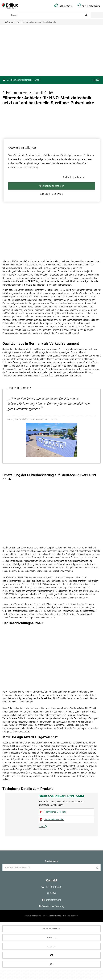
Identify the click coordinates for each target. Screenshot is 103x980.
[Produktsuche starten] (97, 877)
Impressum (51, 956)
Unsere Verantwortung (51, 938)
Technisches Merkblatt (53, 820)
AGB (52, 965)
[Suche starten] (86, 15)
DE (51, 974)
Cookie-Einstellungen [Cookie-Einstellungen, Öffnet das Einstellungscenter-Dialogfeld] (73, 177)
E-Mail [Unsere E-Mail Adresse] (52, 903)
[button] (96, 80)
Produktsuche (52, 870)
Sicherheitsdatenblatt (52, 828)
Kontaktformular (52, 909)
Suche (14, 15)
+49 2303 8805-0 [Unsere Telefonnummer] (51, 896)
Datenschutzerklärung (28, 168)
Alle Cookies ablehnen (51, 194)
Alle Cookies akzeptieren (52, 186)
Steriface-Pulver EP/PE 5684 (61, 804)
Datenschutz (52, 947)
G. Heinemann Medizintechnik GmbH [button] (22, 80)
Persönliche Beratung (51, 916)
